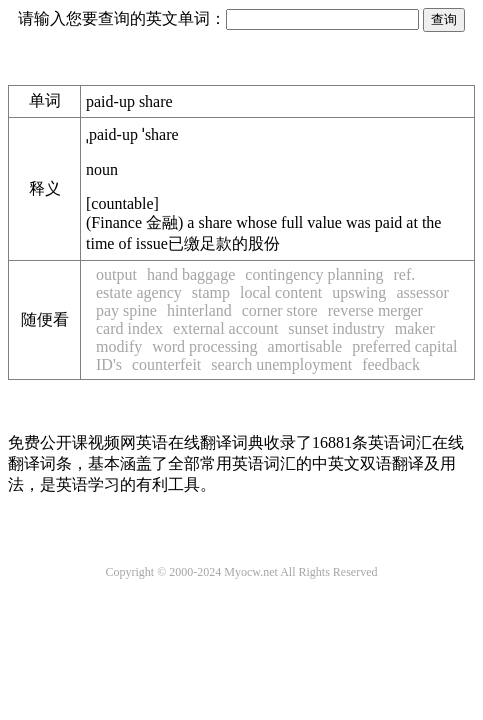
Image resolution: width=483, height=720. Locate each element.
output (116, 274)
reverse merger (375, 310)
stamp (211, 292)
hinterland (199, 310)
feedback (391, 364)
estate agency (139, 292)
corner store (280, 310)
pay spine (126, 310)
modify (119, 346)
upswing (359, 292)
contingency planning (314, 274)
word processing (204, 346)
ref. (404, 274)
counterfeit (166, 364)
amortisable (305, 346)
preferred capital (404, 346)
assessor (422, 292)
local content (281, 292)
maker (415, 328)
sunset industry (336, 328)
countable (122, 203)
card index (129, 328)
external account (225, 328)
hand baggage (191, 274)
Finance (134, 222)
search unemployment (281, 364)
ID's (109, 364)
